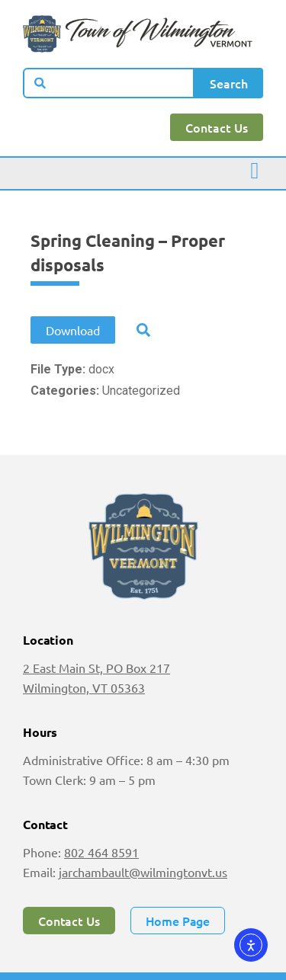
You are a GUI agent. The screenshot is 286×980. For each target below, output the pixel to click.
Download (73, 330)
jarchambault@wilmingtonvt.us (143, 872)
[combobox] (109, 83)
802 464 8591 (101, 852)
